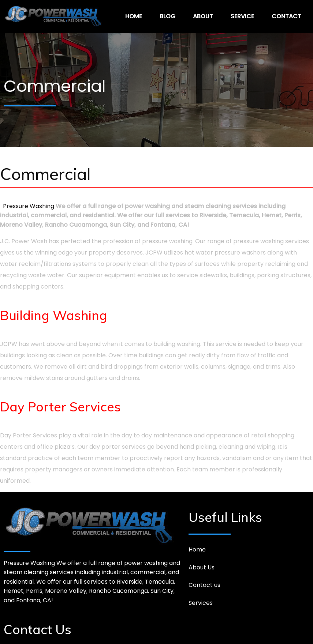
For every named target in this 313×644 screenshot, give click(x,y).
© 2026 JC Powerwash (156, 633)
